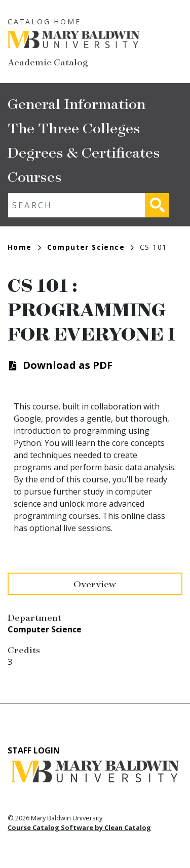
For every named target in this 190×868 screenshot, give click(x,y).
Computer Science (90, 247)
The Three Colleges (74, 127)
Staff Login (34, 750)
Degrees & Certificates (84, 152)
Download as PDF (68, 365)
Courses (35, 176)
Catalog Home (44, 22)
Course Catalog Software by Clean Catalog (79, 827)
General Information (77, 103)
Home (24, 247)
